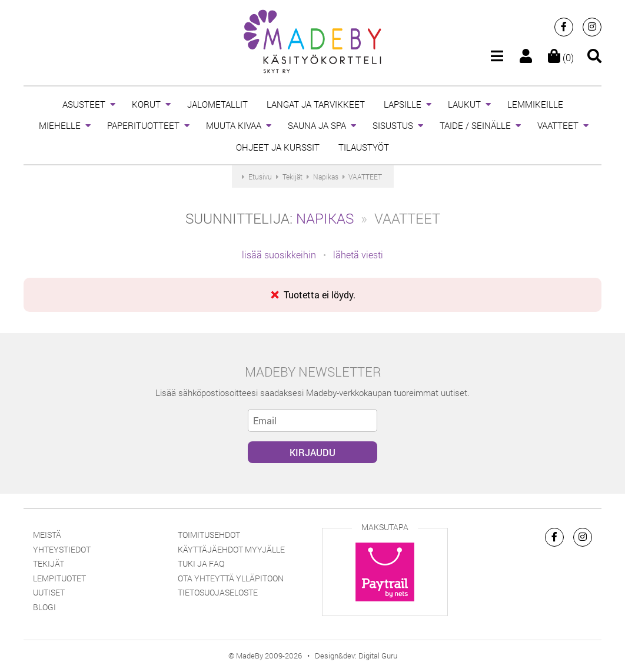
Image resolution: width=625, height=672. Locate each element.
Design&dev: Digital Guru (356, 656)
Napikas (325, 218)
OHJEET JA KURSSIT (278, 147)
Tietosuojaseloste (218, 592)
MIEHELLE (60, 125)
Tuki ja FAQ (201, 563)
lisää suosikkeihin (279, 255)
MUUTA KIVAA (234, 125)
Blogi (44, 607)
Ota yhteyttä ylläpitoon (231, 578)
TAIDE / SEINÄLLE (475, 125)
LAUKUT (464, 104)
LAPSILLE (403, 104)
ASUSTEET (84, 104)
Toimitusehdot (209, 535)
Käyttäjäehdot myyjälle (231, 549)
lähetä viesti (358, 255)
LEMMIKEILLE (535, 104)
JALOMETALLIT (217, 104)
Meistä (47, 535)
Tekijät (49, 563)
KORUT (146, 104)
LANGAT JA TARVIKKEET (316, 104)
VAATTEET (558, 125)
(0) (561, 57)
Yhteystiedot (62, 549)
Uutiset (49, 592)
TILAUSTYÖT (364, 147)
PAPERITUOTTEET (143, 125)
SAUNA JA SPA (317, 125)
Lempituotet (59, 578)
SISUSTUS (393, 125)
